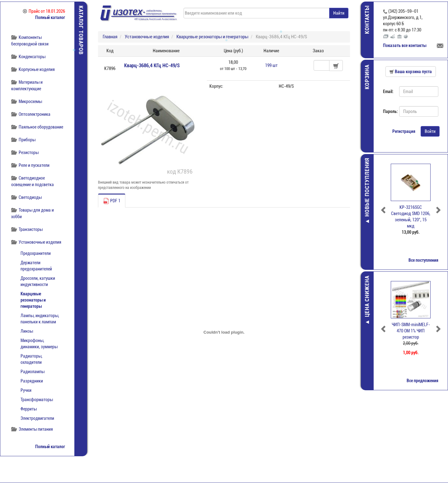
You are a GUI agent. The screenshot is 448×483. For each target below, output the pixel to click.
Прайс (44, 11)
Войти (430, 131)
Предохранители (36, 253)
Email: (388, 91)
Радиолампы (33, 372)
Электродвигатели (37, 418)
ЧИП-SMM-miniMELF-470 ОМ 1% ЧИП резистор (411, 331)
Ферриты (29, 409)
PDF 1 (112, 201)
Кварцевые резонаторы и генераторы (33, 300)
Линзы (27, 331)
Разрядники (32, 381)
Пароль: (389, 111)
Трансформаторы (37, 400)
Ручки (26, 390)
